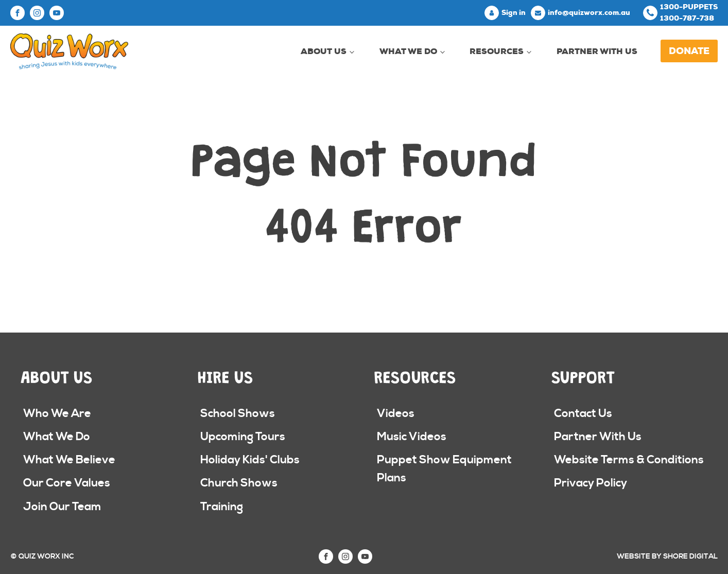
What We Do (408, 51)
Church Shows (239, 483)
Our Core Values (67, 483)
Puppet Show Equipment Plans (444, 469)
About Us (324, 51)
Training (222, 507)
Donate (689, 51)
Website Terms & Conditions (629, 460)
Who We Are (57, 414)
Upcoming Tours (243, 437)
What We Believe (69, 460)
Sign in (514, 13)
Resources (497, 51)
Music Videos (412, 437)
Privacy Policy (591, 483)
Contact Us (583, 414)
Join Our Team (62, 507)
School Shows (238, 414)
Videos (396, 414)
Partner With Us (597, 51)
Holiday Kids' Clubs (250, 460)
